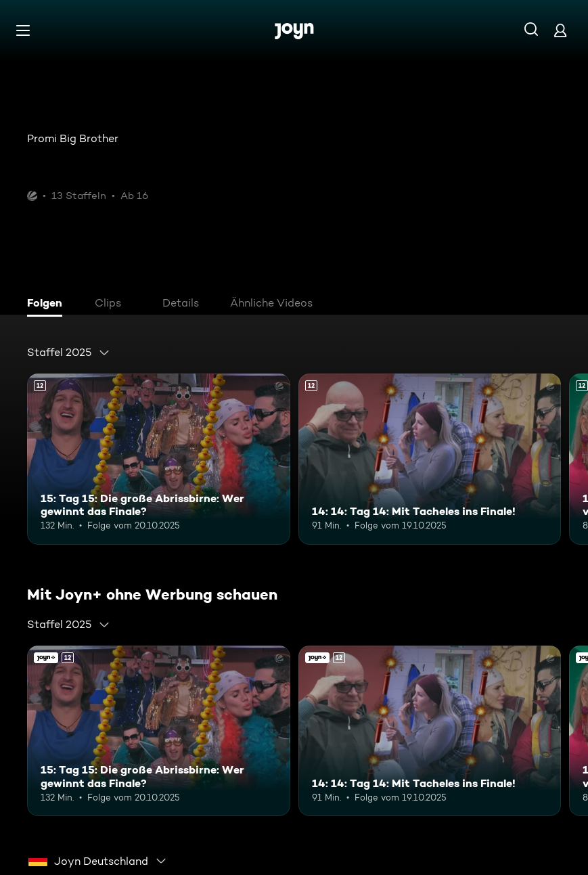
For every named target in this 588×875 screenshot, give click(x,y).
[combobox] (69, 353)
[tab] (48, 305)
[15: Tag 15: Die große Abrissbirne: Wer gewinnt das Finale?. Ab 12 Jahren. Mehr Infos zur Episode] (159, 459)
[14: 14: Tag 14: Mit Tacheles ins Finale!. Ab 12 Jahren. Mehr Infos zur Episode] (430, 459)
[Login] (560, 30)
